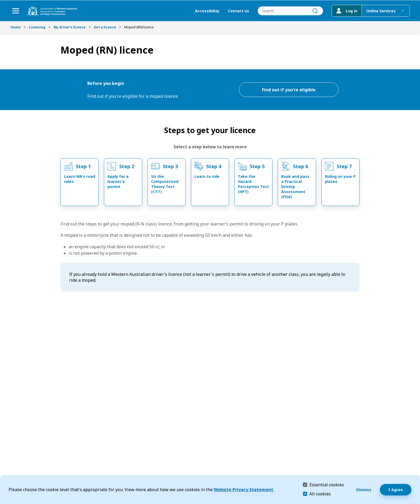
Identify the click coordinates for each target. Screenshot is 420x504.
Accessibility (207, 11)
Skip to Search (1, 1)
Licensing (37, 27)
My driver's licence (70, 27)
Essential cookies (327, 485)
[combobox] (290, 11)
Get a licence (105, 27)
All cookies (320, 494)
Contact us (238, 11)
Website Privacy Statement (243, 490)
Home (16, 27)
